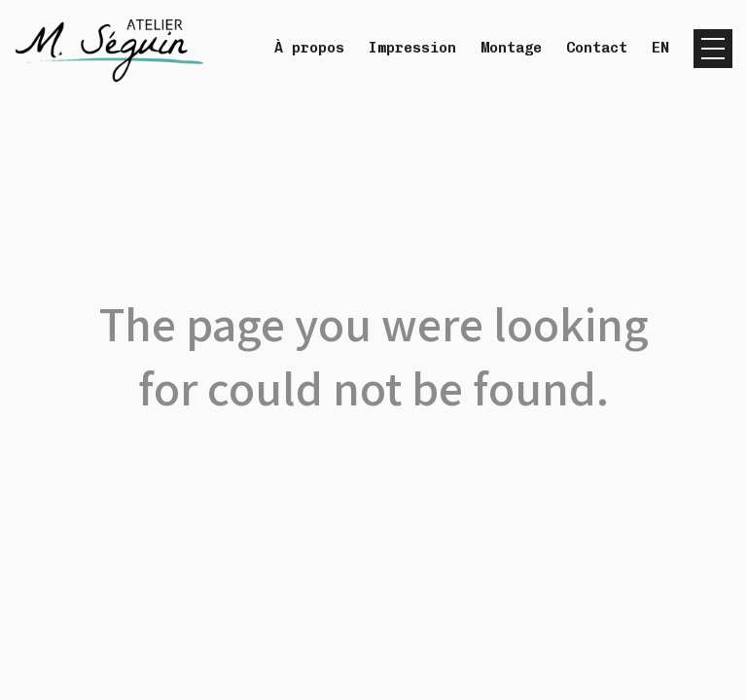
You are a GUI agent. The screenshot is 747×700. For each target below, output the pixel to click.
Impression (412, 48)
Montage (511, 48)
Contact (597, 48)
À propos (309, 48)
